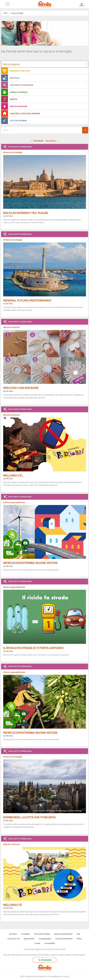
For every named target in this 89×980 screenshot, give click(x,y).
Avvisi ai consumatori (64, 939)
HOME (5, 13)
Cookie (37, 943)
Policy (79, 939)
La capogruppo (45, 939)
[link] (45, 187)
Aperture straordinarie (63, 934)
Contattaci (26, 934)
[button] (7, 4)
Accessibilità (50, 943)
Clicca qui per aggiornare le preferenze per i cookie (45, 949)
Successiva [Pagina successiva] (51, 141)
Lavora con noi (13, 939)
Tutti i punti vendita (42, 934)
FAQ (78, 934)
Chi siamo (13, 934)
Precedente (38, 141)
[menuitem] (45, 71)
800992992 (45, 960)
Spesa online (29, 939)
